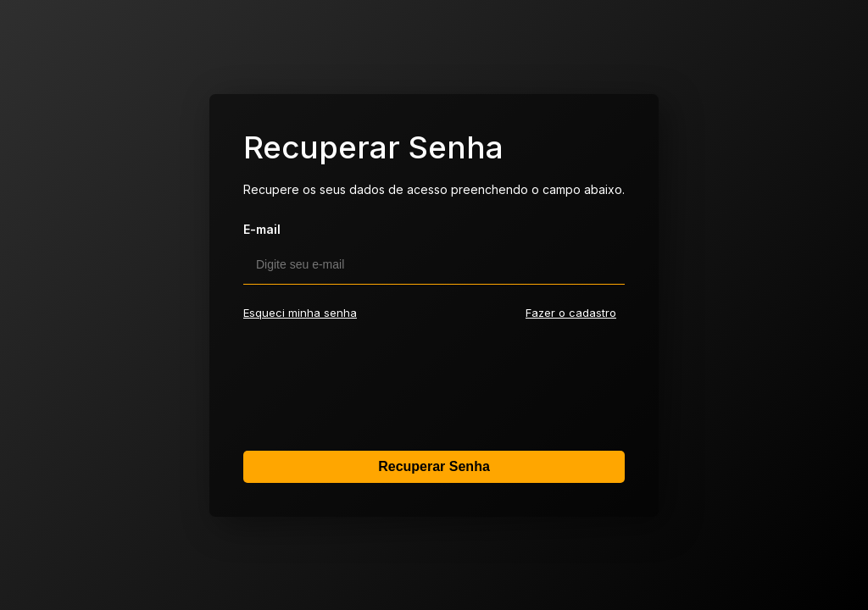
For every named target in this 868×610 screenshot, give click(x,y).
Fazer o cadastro (571, 313)
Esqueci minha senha (300, 313)
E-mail (262, 229)
